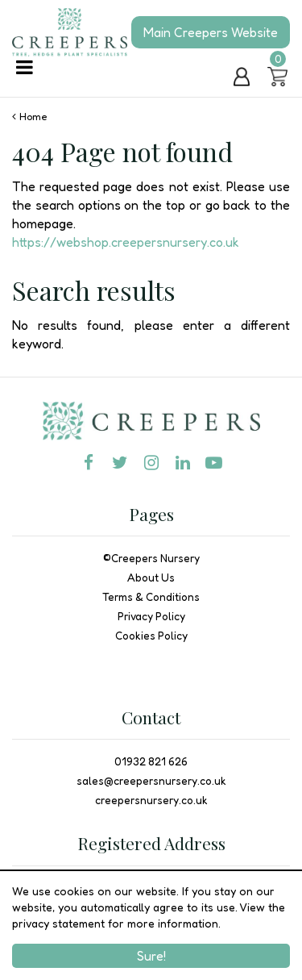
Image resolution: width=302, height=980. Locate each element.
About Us (151, 578)
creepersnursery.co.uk (151, 800)
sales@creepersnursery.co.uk (151, 781)
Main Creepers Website (211, 32)
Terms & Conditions (151, 597)
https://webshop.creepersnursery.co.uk (126, 242)
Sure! (151, 956)
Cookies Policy (151, 636)
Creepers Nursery (155, 558)
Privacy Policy (151, 616)
